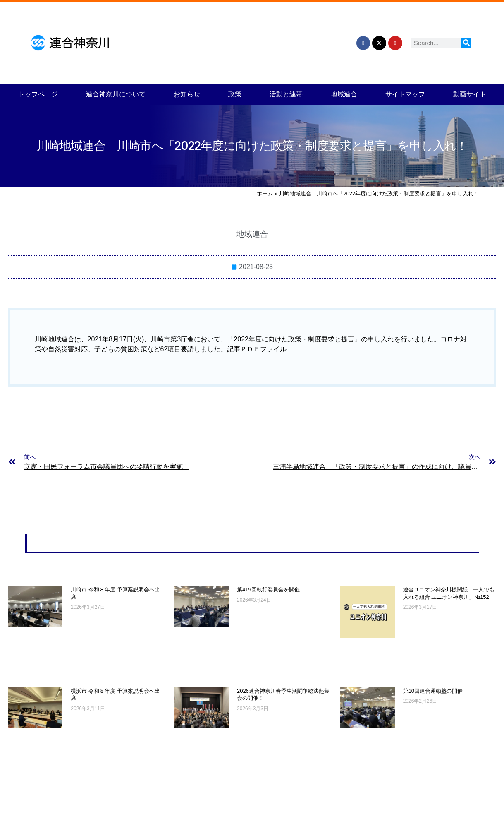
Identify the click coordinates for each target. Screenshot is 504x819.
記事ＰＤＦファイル (257, 349)
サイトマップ (405, 94)
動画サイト (470, 94)
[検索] (466, 43)
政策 (235, 94)
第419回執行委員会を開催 (268, 590)
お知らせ (187, 94)
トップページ (38, 94)
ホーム (265, 193)
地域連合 (344, 94)
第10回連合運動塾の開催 (433, 691)
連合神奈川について (116, 94)
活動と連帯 (286, 94)
